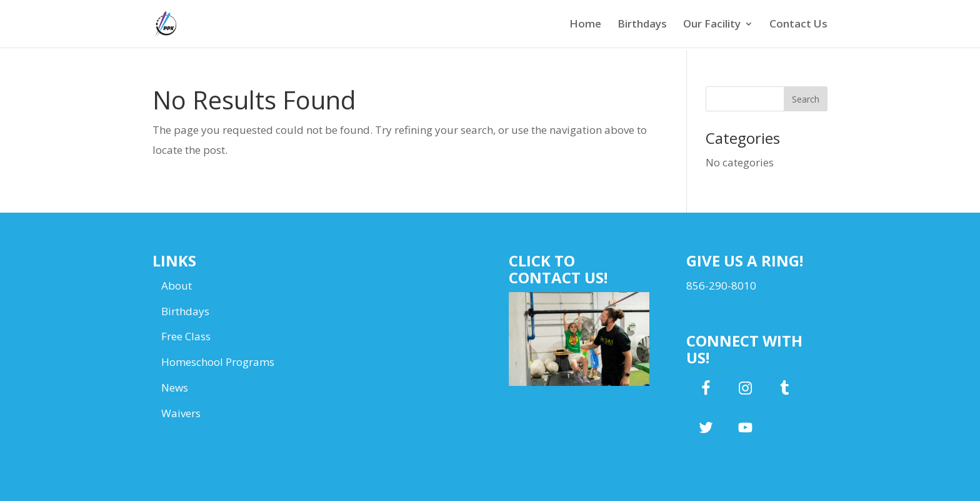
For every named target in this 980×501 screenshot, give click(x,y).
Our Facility (712, 25)
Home (585, 25)
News (175, 387)
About (177, 286)
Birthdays (642, 25)
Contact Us (798, 25)
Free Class (186, 336)
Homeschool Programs (218, 362)
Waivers (181, 413)
